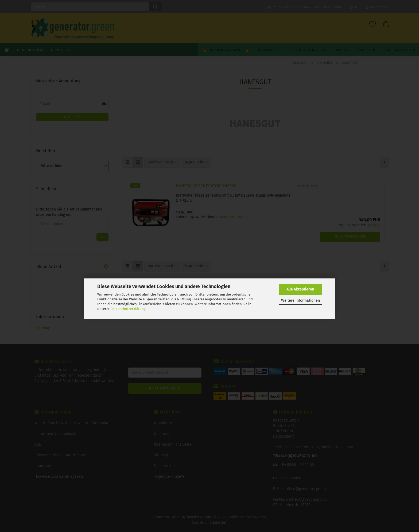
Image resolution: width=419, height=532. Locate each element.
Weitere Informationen (300, 301)
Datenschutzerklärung (128, 309)
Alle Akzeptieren (300, 289)
